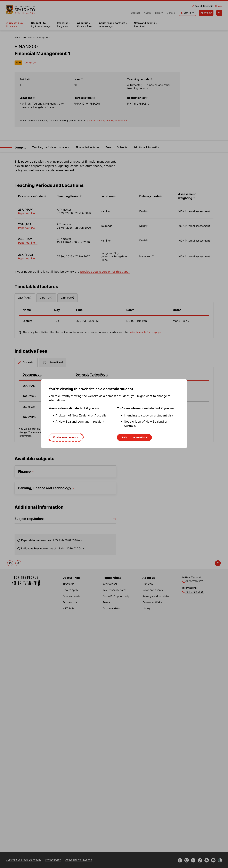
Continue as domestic (66, 437)
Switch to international (134, 437)
